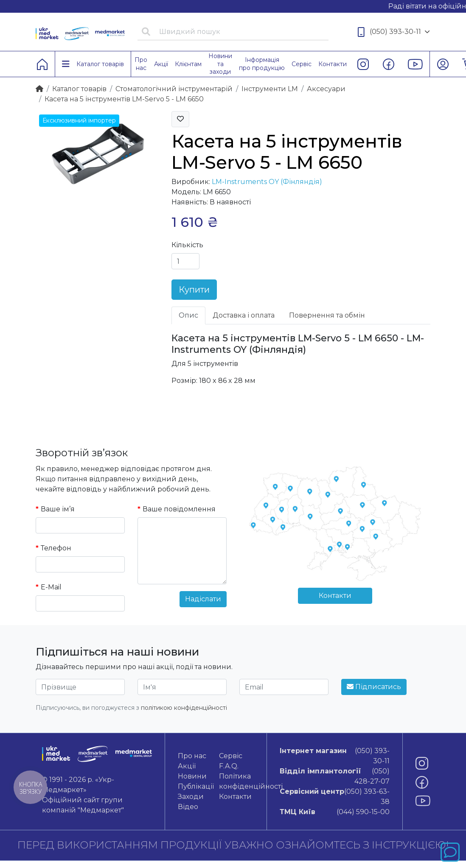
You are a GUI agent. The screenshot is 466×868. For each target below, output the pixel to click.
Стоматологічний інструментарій (174, 89)
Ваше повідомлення (179, 509)
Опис (188, 315)
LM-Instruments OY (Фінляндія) (267, 182)
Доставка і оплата (244, 315)
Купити (194, 290)
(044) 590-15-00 (335, 812)
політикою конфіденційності (184, 708)
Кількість (187, 245)
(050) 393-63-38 (335, 796)
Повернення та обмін (327, 315)
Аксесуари (326, 89)
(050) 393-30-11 (394, 32)
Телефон (56, 548)
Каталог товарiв (79, 89)
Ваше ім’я (58, 509)
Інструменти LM (270, 89)
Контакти (335, 596)
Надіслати (203, 599)
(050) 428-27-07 (335, 776)
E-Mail (51, 587)
